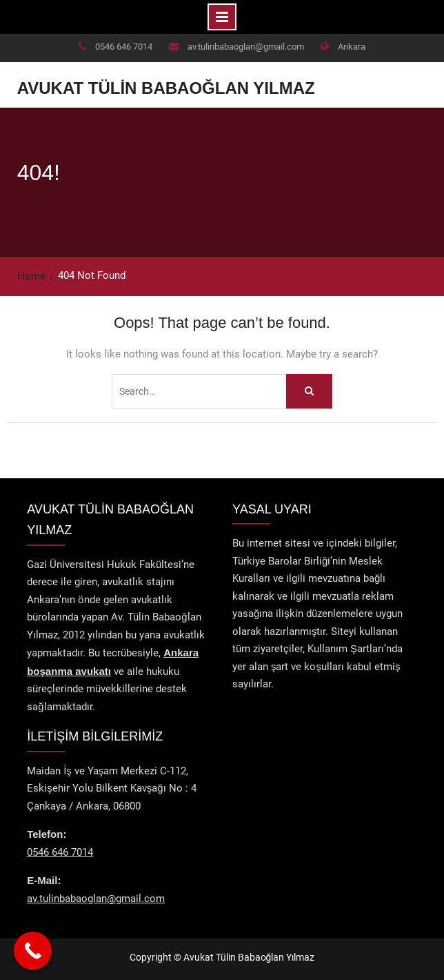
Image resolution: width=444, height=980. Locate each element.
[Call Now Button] (33, 951)
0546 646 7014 (124, 47)
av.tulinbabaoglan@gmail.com (246, 47)
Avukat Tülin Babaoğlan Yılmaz (166, 88)
